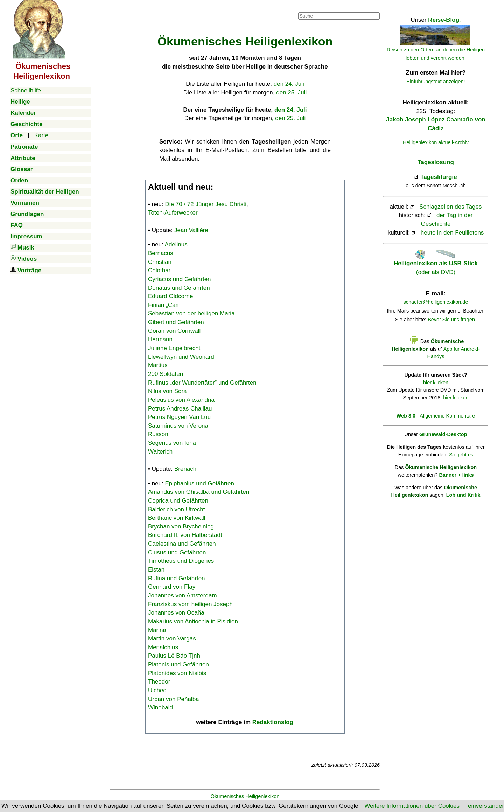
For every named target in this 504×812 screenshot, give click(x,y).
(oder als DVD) (436, 264)
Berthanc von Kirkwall (177, 518)
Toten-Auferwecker (173, 213)
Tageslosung (436, 162)
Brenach (185, 469)
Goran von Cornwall (174, 331)
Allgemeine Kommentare (447, 416)
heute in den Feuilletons (452, 233)
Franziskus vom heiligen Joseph (190, 604)
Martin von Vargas (172, 639)
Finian (165, 305)
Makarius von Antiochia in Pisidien (193, 621)
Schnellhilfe (26, 90)
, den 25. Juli (289, 118)
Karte (41, 135)
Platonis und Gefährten (178, 664)
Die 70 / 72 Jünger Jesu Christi (206, 204)
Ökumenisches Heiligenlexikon (245, 796)
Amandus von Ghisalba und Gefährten (199, 492)
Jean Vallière (191, 230)
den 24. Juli (289, 84)
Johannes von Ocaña (176, 613)
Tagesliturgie (439, 177)
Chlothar (159, 270)
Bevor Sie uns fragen (451, 320)
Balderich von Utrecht (177, 509)
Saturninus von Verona (178, 426)
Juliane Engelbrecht (174, 348)
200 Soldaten (166, 374)
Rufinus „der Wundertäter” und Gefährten (202, 383)
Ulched (157, 690)
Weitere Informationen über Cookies (412, 806)
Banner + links (456, 475)
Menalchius (163, 647)
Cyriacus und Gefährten (180, 279)
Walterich (160, 452)
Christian (160, 262)
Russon (158, 434)
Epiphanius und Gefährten (200, 484)
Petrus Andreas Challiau (180, 409)
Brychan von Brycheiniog (181, 527)
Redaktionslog (273, 722)
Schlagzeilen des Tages (450, 207)
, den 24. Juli (289, 110)
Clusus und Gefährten (177, 552)
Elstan (156, 570)
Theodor (159, 682)
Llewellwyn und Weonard (181, 357)
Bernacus (161, 253)
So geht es (461, 455)
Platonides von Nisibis (177, 673)
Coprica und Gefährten (178, 501)
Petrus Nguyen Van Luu (179, 417)
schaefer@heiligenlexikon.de (436, 302)
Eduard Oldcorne (171, 296)
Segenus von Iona (172, 443)
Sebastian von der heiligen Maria (191, 313)
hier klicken (436, 383)
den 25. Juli (291, 93)
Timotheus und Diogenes (181, 561)
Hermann (160, 339)
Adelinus (176, 244)
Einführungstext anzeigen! (436, 82)
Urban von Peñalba (174, 699)
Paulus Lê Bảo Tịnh (174, 656)
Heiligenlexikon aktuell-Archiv (436, 142)
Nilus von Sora (167, 391)
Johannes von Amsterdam (183, 596)
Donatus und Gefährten (179, 288)
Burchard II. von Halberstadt (185, 535)
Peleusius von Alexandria (181, 400)
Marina (157, 630)
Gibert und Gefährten (176, 322)
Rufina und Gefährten (177, 578)
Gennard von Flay (172, 587)
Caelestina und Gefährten (182, 544)
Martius (158, 365)
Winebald (160, 708)
